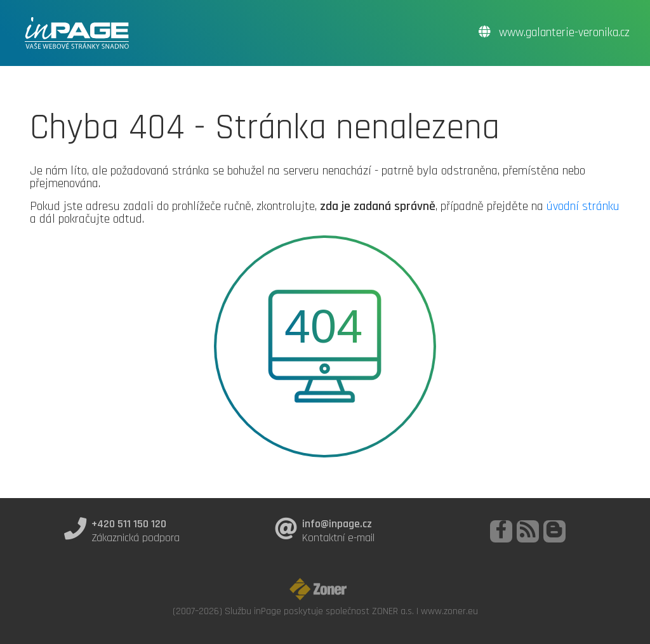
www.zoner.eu (449, 611)
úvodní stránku (583, 206)
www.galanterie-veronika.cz (554, 33)
